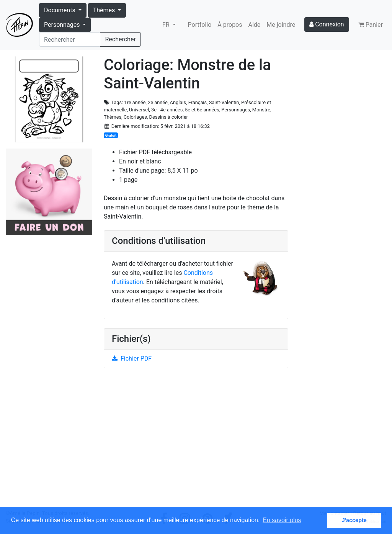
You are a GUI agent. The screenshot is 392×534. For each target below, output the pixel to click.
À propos (230, 25)
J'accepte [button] (354, 520)
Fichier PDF (132, 358)
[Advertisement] (196, 442)
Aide (255, 25)
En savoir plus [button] (282, 520)
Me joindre (281, 25)
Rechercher (120, 39)
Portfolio (200, 25)
